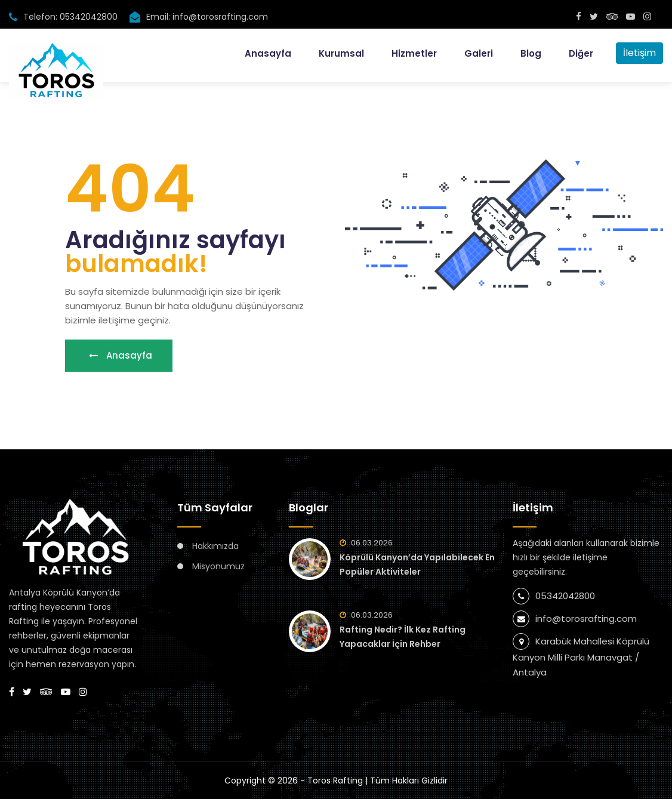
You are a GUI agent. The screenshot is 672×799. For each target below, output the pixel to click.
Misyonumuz (218, 566)
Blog (531, 53)
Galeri (479, 53)
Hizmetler (414, 53)
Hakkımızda (215, 546)
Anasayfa (268, 53)
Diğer (581, 53)
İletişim (639, 53)
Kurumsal (341, 53)
